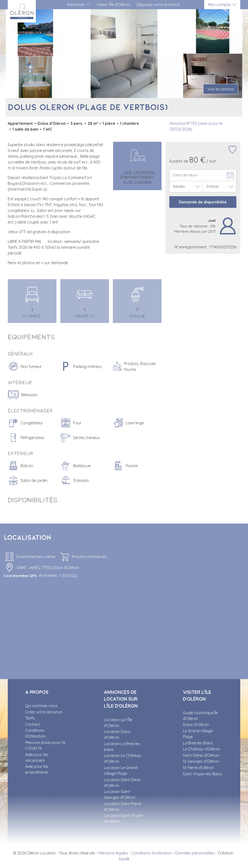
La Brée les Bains (198, 743)
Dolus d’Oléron (196, 725)
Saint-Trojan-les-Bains (202, 774)
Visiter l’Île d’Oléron (113, 5)
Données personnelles (195, 853)
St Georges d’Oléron (201, 761)
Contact (33, 724)
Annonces (76, 5)
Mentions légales (113, 853)
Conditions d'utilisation (152, 853)
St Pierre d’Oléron (198, 768)
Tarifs (30, 718)
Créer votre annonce (44, 712)
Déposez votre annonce (158, 5)
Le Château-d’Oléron (201, 749)
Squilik (124, 859)
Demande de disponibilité (203, 202)
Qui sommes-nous (41, 706)
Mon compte (219, 5)
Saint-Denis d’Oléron (201, 755)
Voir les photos (221, 89)
